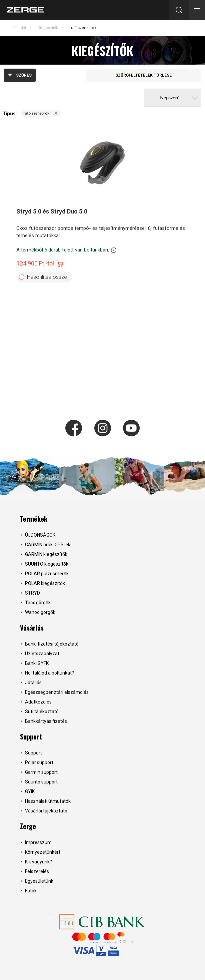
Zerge (28, 826)
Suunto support (41, 782)
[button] (197, 10)
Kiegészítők (48, 28)
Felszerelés (37, 871)
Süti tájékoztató (42, 712)
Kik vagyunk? (38, 862)
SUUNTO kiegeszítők (47, 564)
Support (31, 736)
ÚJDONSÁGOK (40, 535)
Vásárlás (32, 628)
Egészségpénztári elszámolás (57, 692)
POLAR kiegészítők (45, 583)
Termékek (34, 519)
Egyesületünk (39, 881)
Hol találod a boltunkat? (49, 673)
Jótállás (33, 683)
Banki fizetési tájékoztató (52, 644)
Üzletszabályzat (42, 654)
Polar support (39, 762)
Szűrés (20, 75)
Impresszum (38, 842)
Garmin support (41, 772)
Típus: (10, 113)
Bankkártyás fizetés (46, 721)
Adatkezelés (38, 702)
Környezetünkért (43, 852)
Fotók (31, 891)
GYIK (30, 791)
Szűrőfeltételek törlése (143, 75)
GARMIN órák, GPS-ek (48, 545)
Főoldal (20, 28)
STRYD (32, 593)
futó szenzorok (83, 28)
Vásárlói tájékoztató (46, 811)
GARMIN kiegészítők (46, 554)
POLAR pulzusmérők (47, 574)
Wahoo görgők (40, 612)
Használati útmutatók (48, 801)
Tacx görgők (38, 603)
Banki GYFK (37, 663)
